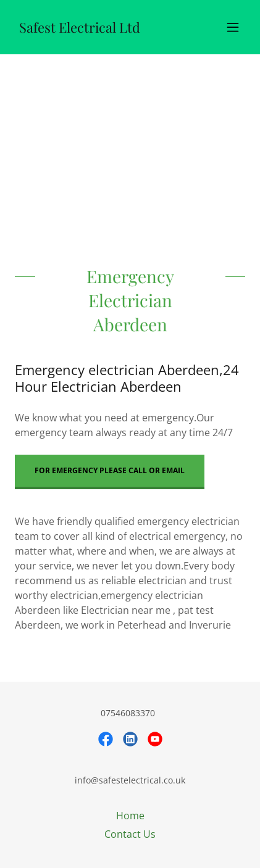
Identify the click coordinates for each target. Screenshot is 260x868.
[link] (79, 29)
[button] (233, 27)
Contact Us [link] (130, 834)
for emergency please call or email (110, 470)
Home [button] (130, 816)
